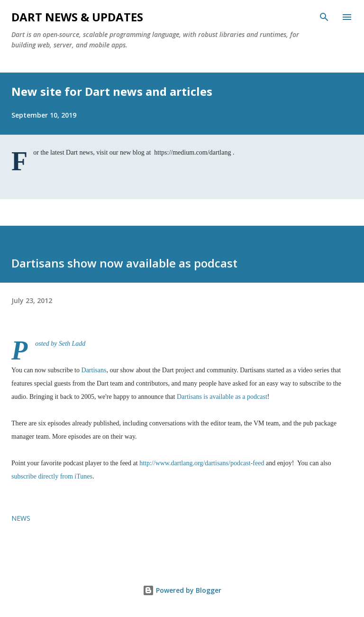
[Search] (324, 17)
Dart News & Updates (77, 17)
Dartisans (94, 370)
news (21, 518)
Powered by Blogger (182, 590)
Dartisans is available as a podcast (222, 397)
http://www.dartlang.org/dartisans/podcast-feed (202, 463)
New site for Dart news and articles (112, 91)
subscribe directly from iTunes (52, 476)
